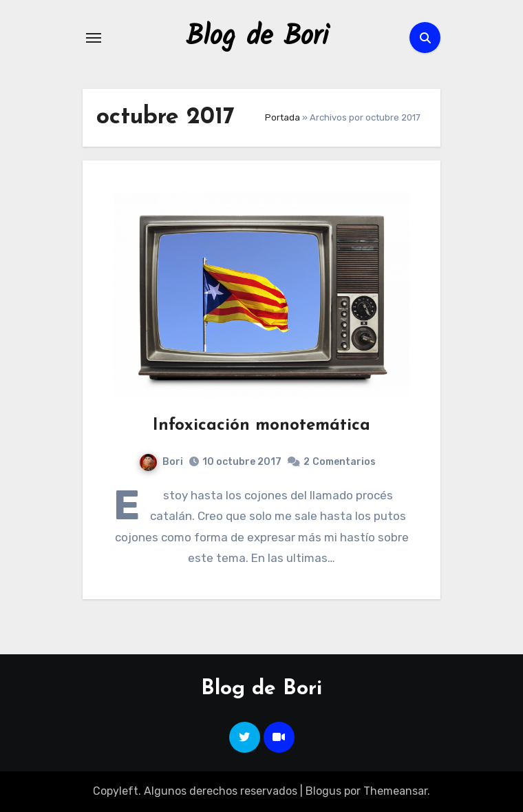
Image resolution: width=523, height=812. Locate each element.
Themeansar (395, 791)
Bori (161, 462)
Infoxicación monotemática (261, 426)
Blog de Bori (257, 37)
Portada (282, 117)
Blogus (323, 791)
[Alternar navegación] (94, 38)
